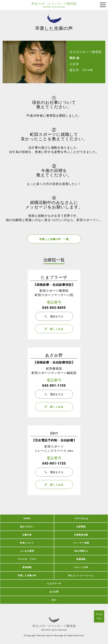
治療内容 (27, 535)
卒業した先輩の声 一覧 (54, 239)
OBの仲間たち (81, 551)
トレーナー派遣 (81, 543)
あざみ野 (54, 592)
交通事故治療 (81, 535)
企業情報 (81, 527)
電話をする (54, 316)
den (54, 600)
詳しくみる (54, 329)
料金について (27, 543)
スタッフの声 (81, 567)
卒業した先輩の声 (27, 575)
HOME (27, 518)
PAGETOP (99, 616)
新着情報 (81, 559)
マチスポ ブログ (27, 559)
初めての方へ (27, 527)
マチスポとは (81, 518)
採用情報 (27, 567)
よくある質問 (27, 551)
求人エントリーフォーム (81, 575)
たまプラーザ (54, 583)
